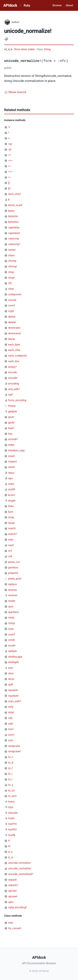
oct (10, 551)
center (12, 250)
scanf (11, 634)
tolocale (13, 813)
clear (11, 289)
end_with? (14, 389)
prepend (13, 573)
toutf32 (12, 829)
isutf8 (11, 489)
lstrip (11, 517)
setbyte (12, 651)
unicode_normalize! (20, 868)
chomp (12, 261)
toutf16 (12, 824)
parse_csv (14, 562)
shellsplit (13, 662)
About (69, 5)
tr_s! (11, 857)
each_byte (14, 345)
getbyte (12, 411)
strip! (11, 712)
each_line (14, 361)
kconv (12, 495)
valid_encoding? (17, 907)
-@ (10, 149)
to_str (11, 790)
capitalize (14, 227)
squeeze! (13, 696)
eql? (11, 395)
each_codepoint (17, 356)
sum (11, 740)
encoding (14, 384)
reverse (12, 590)
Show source (17, 92)
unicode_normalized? (21, 874)
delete (12, 317)
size (11, 668)
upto (11, 902)
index (11, 445)
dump (12, 339)
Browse (57, 5)
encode (12, 372)
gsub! (11, 422)
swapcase (14, 746)
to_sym (12, 796)
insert (11, 456)
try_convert (15, 928)
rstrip (11, 618)
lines (11, 506)
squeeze (13, 690)
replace (12, 584)
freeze (12, 406)
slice (11, 673)
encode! (13, 378)
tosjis (11, 818)
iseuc (11, 473)
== (10, 166)
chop (11, 272)
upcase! (13, 896)
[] (9, 183)
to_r (10, 779)
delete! (12, 322)
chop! (11, 278)
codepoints (15, 294)
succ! (11, 735)
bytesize (13, 216)
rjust (11, 606)
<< (9, 155)
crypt (11, 311)
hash (11, 428)
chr (10, 283)
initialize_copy (16, 450)
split (11, 684)
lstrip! (11, 523)
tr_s (10, 852)
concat (12, 300)
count (11, 305)
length (12, 501)
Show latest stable (25, 49)
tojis (11, 807)
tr (9, 840)
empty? (12, 367)
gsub (11, 417)
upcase (12, 891)
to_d (11, 763)
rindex (12, 601)
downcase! (14, 333)
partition (13, 568)
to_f (10, 768)
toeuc (11, 802)
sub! (11, 724)
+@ (10, 144)
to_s (11, 785)
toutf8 (12, 835)
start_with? (15, 701)
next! (11, 545)
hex (10, 434)
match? (12, 534)
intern (11, 467)
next (11, 540)
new (11, 923)
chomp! (13, 266)
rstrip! (12, 623)
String (47, 49)
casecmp (14, 238)
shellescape (15, 657)
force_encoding (17, 400)
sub (10, 718)
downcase (14, 328)
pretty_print (15, 579)
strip (11, 707)
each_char (14, 350)
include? (13, 439)
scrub (11, 640)
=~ (10, 177)
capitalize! (14, 233)
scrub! (12, 645)
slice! (11, 679)
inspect (12, 461)
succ (11, 729)
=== (10, 172)
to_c (11, 757)
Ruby (27, 5)
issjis (11, 484)
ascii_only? (15, 194)
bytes (11, 211)
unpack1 (13, 885)
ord (10, 556)
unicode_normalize (19, 863)
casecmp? (14, 244)
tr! (9, 846)
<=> (10, 161)
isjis (10, 478)
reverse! (13, 595)
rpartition (14, 612)
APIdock (10, 5)
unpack (12, 880)
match (12, 528)
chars (11, 255)
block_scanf (15, 205)
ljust (11, 512)
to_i (10, 774)
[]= (10, 188)
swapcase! (14, 751)
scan (11, 629)
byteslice (13, 222)
